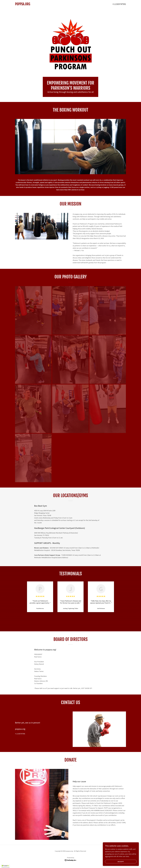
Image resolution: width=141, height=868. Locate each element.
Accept (121, 862)
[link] (43, 5)
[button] (5, 866)
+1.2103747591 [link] (119, 4)
